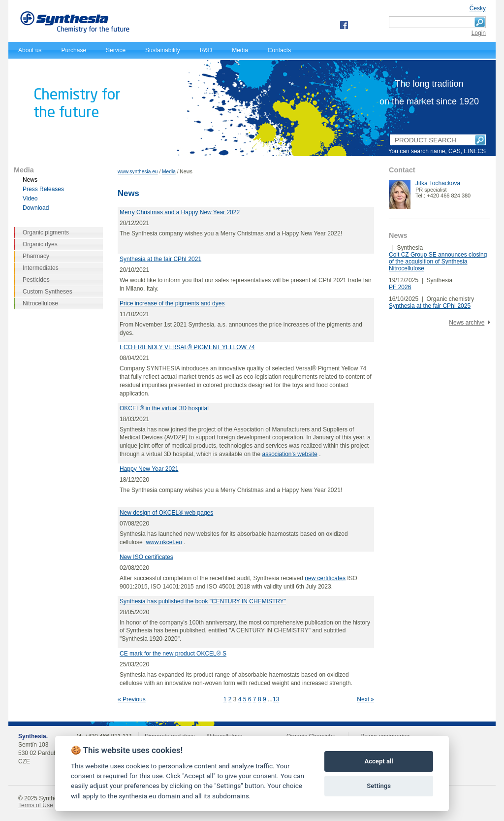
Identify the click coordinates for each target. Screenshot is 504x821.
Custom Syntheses (47, 292)
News (30, 180)
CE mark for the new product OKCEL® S (173, 654)
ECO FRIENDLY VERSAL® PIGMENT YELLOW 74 (187, 347)
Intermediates (41, 268)
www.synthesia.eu (138, 172)
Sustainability (163, 50)
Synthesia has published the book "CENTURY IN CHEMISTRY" (203, 601)
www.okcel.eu (164, 542)
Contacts (279, 50)
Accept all (378, 761)
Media (240, 50)
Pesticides (36, 280)
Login (479, 33)
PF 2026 (400, 287)
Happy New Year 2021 (149, 469)
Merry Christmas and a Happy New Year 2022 (180, 212)
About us (30, 50)
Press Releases (43, 189)
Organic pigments (46, 232)
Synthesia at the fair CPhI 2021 (160, 259)
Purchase (74, 50)
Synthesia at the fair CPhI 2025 (430, 306)
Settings (379, 786)
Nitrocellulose (40, 303)
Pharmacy (36, 256)
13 (276, 699)
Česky (478, 8)
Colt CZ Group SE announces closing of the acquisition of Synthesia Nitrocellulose (438, 262)
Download (36, 208)
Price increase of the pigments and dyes (172, 303)
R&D (206, 50)
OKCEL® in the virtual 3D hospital (164, 408)
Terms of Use (36, 805)
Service (116, 50)
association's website (290, 454)
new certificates (325, 578)
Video (30, 198)
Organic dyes (40, 244)
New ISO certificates (146, 557)
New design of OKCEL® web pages (166, 513)
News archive (467, 323)
